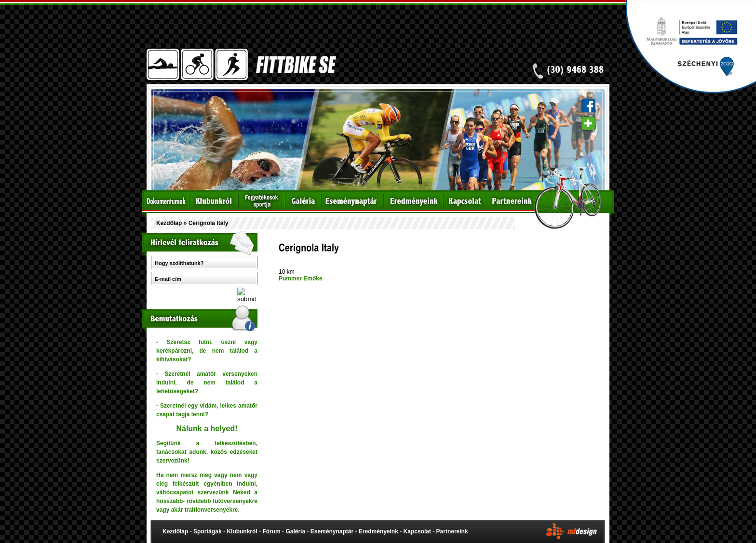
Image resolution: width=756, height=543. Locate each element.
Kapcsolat (417, 531)
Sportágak (208, 531)
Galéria (295, 531)
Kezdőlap (169, 223)
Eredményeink (378, 531)
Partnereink (452, 531)
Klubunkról (242, 531)
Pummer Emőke (301, 278)
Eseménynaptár (332, 531)
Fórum (271, 531)
